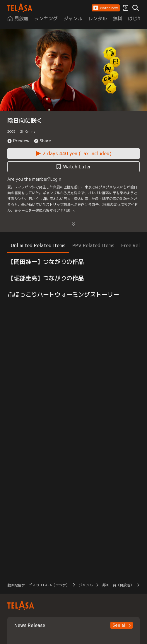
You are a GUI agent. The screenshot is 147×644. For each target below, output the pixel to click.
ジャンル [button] (86, 585)
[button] (106, 8)
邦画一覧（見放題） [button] (118, 585)
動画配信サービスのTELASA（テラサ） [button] (38, 585)
